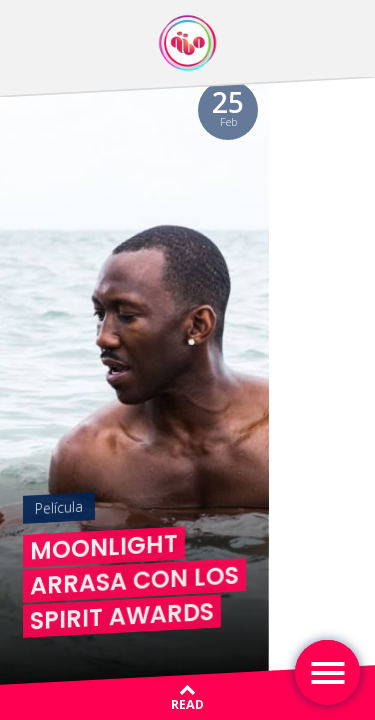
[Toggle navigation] (327, 672)
